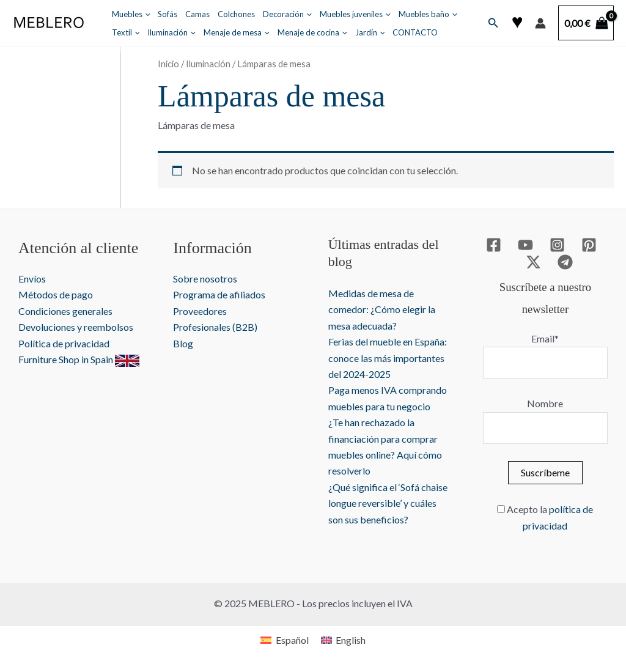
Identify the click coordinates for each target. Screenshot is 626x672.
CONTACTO (415, 32)
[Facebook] (494, 245)
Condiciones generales (65, 311)
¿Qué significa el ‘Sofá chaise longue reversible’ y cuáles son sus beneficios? (388, 503)
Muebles (131, 14)
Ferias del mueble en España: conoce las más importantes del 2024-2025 (388, 358)
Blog (183, 343)
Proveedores (200, 311)
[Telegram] (565, 262)
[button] (493, 23)
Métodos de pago (56, 294)
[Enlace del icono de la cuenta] (540, 23)
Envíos (32, 279)
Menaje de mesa (237, 32)
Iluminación (171, 32)
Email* (545, 338)
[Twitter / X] (533, 262)
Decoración (287, 14)
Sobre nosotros (205, 279)
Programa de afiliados (219, 294)
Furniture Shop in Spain (79, 359)
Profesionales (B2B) (215, 327)
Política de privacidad (64, 343)
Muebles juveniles (355, 14)
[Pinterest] (589, 245)
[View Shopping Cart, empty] (586, 23)
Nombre (545, 403)
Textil (126, 32)
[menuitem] (284, 640)
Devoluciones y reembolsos (76, 327)
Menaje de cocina (312, 32)
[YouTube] (525, 245)
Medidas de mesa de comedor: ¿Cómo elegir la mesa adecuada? (382, 309)
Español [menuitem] (292, 640)
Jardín (370, 32)
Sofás (168, 14)
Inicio (168, 64)
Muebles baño (428, 14)
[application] (145, 14)
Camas (197, 14)
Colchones (236, 14)
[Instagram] (557, 245)
